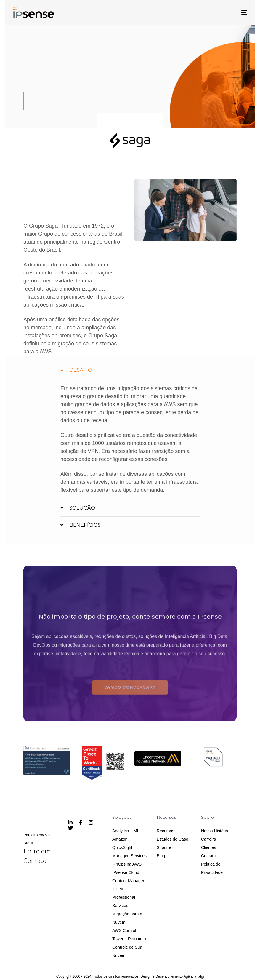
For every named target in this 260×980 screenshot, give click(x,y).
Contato (208, 856)
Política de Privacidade (212, 868)
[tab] (130, 370)
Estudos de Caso (172, 839)
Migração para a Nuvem (127, 918)
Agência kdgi (194, 976)
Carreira (209, 839)
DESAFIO (76, 371)
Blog (161, 856)
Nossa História (215, 831)
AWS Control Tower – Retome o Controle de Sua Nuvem (129, 943)
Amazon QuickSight (122, 843)
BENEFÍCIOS (81, 526)
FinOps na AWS (127, 864)
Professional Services (124, 901)
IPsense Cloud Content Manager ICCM (128, 881)
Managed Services (129, 856)
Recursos (165, 831)
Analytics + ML (126, 831)
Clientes (209, 847)
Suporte (164, 847)
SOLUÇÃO (78, 508)
